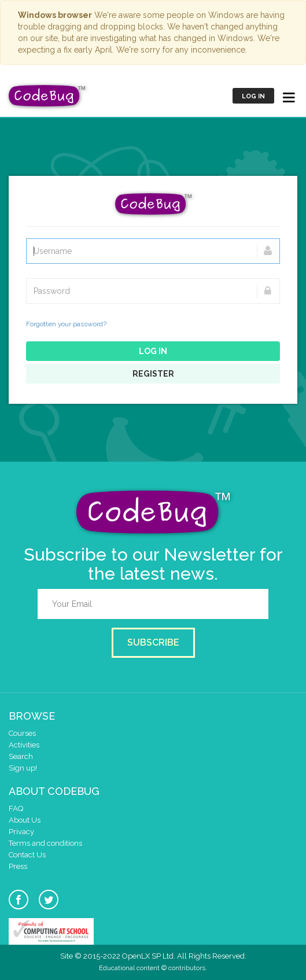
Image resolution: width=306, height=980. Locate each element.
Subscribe (153, 642)
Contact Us (27, 855)
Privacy (21, 832)
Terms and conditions (45, 843)
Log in (253, 96)
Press (18, 866)
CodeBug (47, 96)
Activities (24, 745)
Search (21, 756)
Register (153, 374)
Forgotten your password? (66, 324)
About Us (25, 820)
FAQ (16, 808)
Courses (22, 733)
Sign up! (23, 768)
